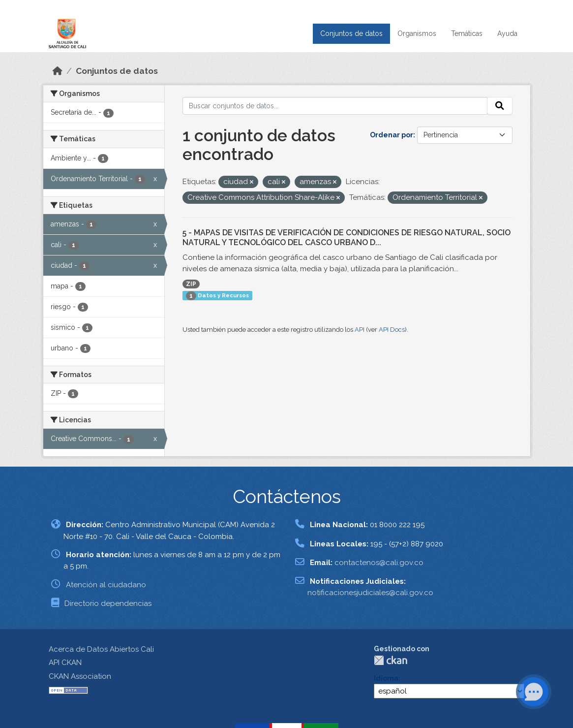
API (360, 330)
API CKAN (65, 663)
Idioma (386, 678)
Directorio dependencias (108, 603)
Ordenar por (392, 135)
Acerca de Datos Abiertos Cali (101, 649)
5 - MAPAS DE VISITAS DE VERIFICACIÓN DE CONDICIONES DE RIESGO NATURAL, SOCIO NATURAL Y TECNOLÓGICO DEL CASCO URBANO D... (347, 238)
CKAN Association (80, 676)
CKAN (391, 660)
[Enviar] (500, 106)
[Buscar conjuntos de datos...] (335, 106)
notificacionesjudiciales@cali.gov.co (370, 593)
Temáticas (467, 33)
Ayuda (507, 33)
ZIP (191, 284)
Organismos (417, 33)
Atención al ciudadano (106, 585)
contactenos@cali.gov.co (379, 563)
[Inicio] (58, 71)
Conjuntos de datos (351, 33)
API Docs (392, 330)
